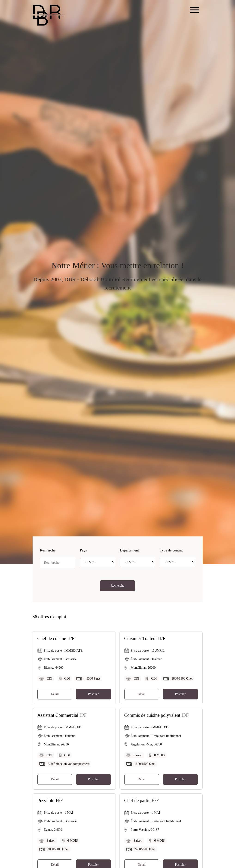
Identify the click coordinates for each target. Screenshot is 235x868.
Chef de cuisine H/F (56, 638)
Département (130, 550)
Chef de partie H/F (142, 800)
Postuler (93, 694)
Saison (138, 755)
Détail (55, 694)
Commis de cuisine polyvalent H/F (157, 715)
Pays (83, 550)
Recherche (48, 550)
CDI (49, 679)
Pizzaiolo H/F (50, 800)
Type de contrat (171, 550)
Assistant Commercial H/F (62, 715)
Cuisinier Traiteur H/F (145, 638)
